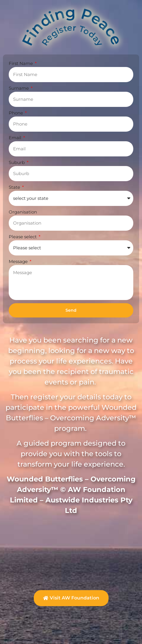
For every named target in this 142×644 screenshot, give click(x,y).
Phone (16, 113)
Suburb (17, 162)
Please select (23, 237)
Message (19, 261)
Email (16, 138)
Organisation (23, 212)
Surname (19, 88)
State (15, 187)
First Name (21, 63)
